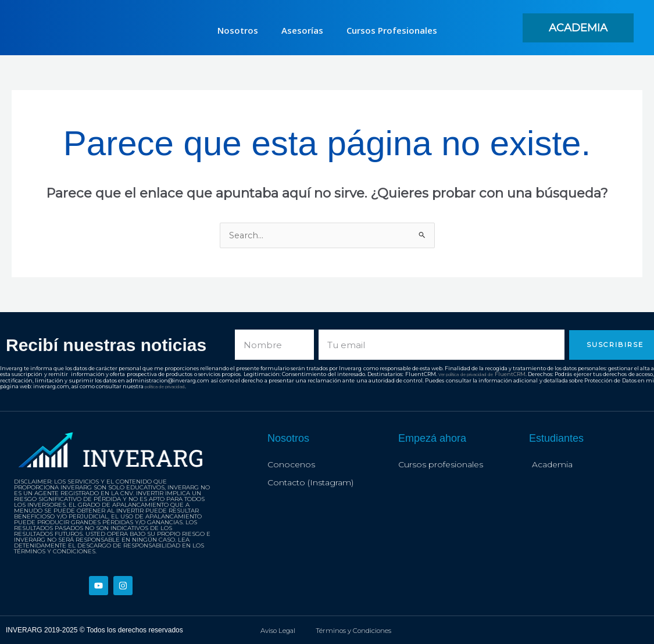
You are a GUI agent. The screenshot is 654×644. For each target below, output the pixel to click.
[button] (578, 28)
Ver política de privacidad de (476, 375)
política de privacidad (190, 386)
